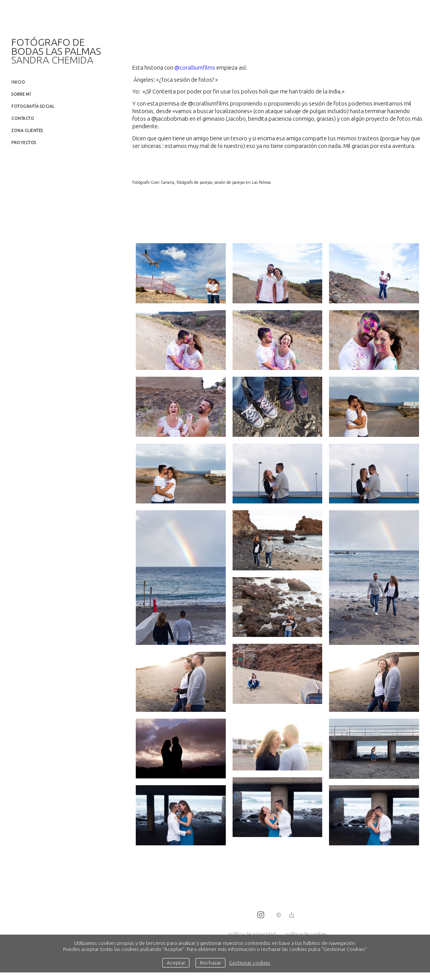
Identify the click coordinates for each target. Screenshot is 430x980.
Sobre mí (21, 94)
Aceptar (176, 963)
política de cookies (306, 934)
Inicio (18, 82)
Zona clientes (27, 130)
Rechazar (211, 963)
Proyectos (24, 143)
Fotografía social (33, 106)
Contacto (23, 118)
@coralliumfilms (195, 68)
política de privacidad (252, 934)
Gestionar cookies (250, 963)
